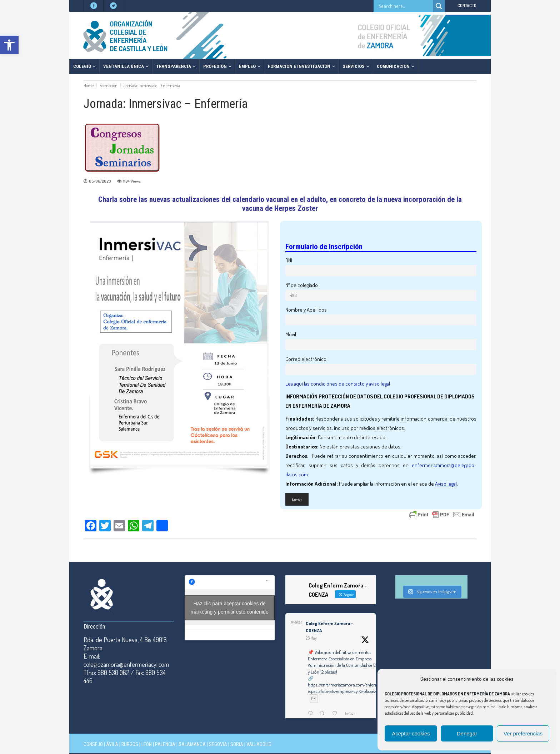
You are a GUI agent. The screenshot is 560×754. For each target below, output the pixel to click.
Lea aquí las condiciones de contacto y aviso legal (338, 384)
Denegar (467, 733)
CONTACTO (467, 6)
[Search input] (405, 6)
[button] (9, 45)
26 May (311, 638)
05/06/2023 (100, 181)
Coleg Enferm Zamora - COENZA (329, 627)
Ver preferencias (523, 733)
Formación (109, 86)
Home (89, 86)
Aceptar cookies (411, 733)
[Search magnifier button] (439, 6)
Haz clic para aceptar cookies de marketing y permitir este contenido (230, 608)
